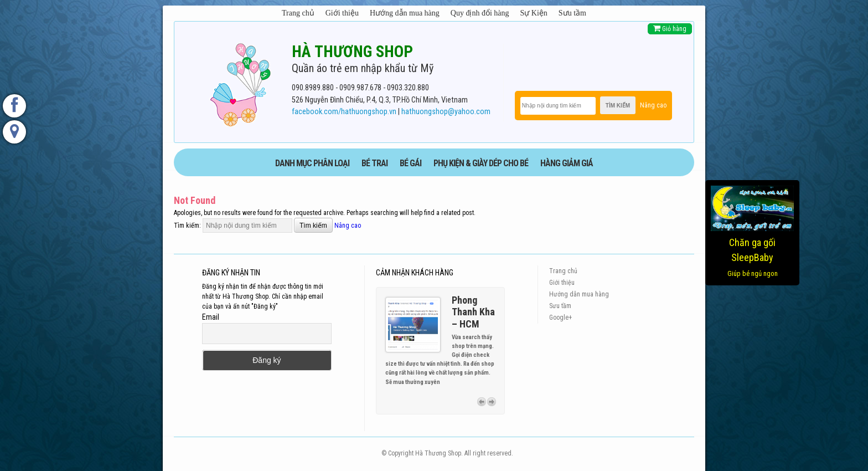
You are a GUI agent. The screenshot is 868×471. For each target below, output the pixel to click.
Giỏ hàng (670, 29)
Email (211, 317)
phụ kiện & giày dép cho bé (481, 163)
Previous (482, 402)
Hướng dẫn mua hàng (405, 13)
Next (492, 402)
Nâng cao (653, 105)
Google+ (560, 318)
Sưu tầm (572, 13)
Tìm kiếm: (187, 226)
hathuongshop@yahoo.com (446, 112)
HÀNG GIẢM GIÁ (567, 163)
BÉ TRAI (374, 163)
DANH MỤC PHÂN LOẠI (312, 163)
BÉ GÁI (410, 163)
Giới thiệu (342, 13)
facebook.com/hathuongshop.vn (344, 112)
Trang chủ (298, 13)
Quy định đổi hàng (480, 13)
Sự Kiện (534, 13)
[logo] (240, 83)
